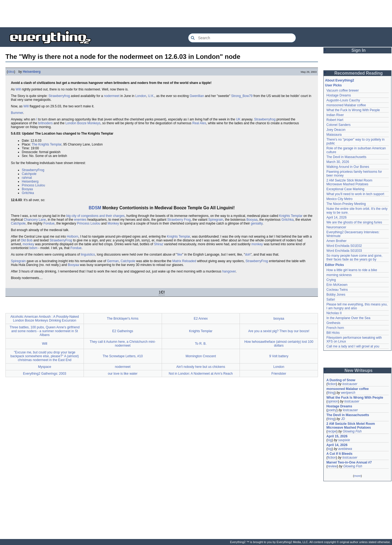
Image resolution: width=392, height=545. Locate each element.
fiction (332, 384)
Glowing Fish (352, 431)
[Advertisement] (196, 14)
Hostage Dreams (339, 95)
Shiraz (159, 244)
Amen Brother (336, 241)
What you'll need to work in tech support (355, 194)
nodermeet (112, 96)
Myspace (45, 367)
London (141, 96)
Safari (331, 299)
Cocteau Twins (337, 290)
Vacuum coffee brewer (343, 90)
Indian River (335, 115)
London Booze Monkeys (83, 123)
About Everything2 (340, 80)
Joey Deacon (336, 130)
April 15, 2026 (337, 436)
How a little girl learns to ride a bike (352, 270)
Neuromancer (336, 227)
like (180, 255)
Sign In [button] (359, 50)
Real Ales (199, 123)
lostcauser (350, 384)
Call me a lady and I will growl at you (353, 346)
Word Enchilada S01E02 (344, 246)
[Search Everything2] (242, 38)
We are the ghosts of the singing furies (354, 222)
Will (18, 89)
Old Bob (27, 240)
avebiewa (345, 449)
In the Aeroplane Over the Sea (348, 318)
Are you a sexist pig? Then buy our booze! (279, 331)
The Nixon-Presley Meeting (346, 204)
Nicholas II (334, 313)
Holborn (72, 237)
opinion (333, 401)
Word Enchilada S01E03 (344, 251)
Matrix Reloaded (184, 261)
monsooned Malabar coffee (346, 105)
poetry (332, 410)
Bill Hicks (333, 333)
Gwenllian (197, 96)
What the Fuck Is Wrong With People (353, 110)
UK (238, 119)
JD (343, 419)
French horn (335, 328)
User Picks (333, 85)
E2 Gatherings (123, 331)
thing (331, 393)
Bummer (17, 113)
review (332, 466)
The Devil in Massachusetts (346, 157)
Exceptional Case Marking (345, 189)
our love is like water (123, 374)
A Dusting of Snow (341, 380)
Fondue (49, 223)
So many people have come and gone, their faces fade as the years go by (354, 258)
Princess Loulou (33, 185)
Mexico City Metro (339, 199)
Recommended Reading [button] (359, 73)
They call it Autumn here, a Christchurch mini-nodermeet (123, 344)
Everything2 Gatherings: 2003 (45, 374)
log (330, 440)
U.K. (151, 96)
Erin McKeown (337, 285)
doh (248, 255)
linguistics (88, 255)
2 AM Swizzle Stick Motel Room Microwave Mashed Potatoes (349, 182)
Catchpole (29, 174)
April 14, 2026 (336, 217)
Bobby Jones (336, 295)
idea (11, 72)
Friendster (279, 374)
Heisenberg (32, 72)
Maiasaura (334, 135)
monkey (28, 244)
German (113, 261)
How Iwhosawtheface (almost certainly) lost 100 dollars (279, 344)
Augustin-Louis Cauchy (343, 100)
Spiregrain (216, 220)
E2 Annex (201, 319)
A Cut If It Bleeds (339, 454)
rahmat (27, 178)
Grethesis (333, 323)
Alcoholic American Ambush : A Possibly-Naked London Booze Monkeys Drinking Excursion (45, 319)
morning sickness (339, 275)
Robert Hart (335, 120)
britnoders (45, 123)
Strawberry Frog (179, 220)
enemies (80, 220)
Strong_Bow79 (242, 96)
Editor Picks (334, 265)
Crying (331, 280)
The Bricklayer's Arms (123, 319)
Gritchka (28, 193)
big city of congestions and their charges (95, 216)
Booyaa (27, 189)
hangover (229, 271)
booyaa (279, 319)
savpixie (344, 440)
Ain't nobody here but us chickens (201, 367)
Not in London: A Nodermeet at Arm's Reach (201, 374)
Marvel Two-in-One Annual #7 (349, 462)
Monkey (113, 223)
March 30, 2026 (338, 162)
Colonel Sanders (339, 125)
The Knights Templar (46, 144)
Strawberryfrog (59, 96)
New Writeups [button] (359, 370)
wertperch (348, 393)
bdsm (33, 248)
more (357, 476)
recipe (332, 431)
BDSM (95, 208)
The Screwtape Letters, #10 (123, 356)
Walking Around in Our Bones (348, 167)
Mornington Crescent (201, 356)
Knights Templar (291, 216)
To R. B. (201, 344)
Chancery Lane (35, 220)
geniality (257, 223)
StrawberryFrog (33, 170)
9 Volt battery (279, 356)
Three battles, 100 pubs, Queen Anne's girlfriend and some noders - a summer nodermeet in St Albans (45, 331)
